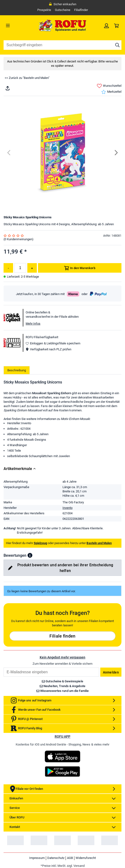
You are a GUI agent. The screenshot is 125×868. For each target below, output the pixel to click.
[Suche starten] (117, 45)
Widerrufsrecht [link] (86, 858)
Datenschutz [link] (56, 858)
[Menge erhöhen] (32, 268)
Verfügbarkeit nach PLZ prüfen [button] (48, 349)
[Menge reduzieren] (8, 268)
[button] (30, 555)
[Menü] (18, 26)
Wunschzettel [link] (109, 86)
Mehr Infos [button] (33, 324)
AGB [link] (70, 858)
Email (3, 667)
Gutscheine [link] (63, 10)
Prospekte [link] (44, 10)
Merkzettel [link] (111, 92)
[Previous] (9, 153)
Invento (67, 508)
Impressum (37, 858)
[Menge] (20, 268)
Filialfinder (81, 10)
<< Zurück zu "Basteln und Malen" (27, 78)
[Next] (116, 153)
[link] (106, 26)
